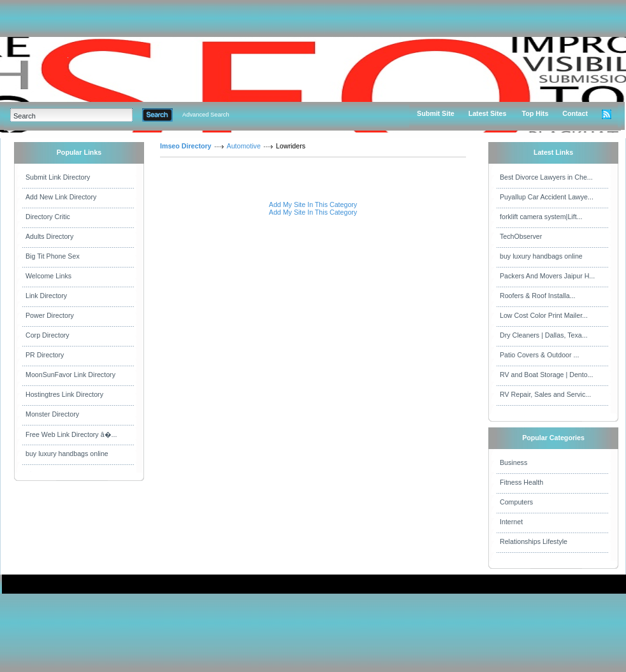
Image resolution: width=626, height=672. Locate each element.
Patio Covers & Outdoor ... (539, 355)
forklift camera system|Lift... (541, 217)
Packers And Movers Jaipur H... (547, 276)
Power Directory (50, 315)
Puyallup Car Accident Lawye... (547, 197)
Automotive (244, 146)
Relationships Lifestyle (534, 541)
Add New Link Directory (61, 197)
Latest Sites (488, 113)
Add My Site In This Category (313, 204)
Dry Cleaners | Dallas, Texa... (544, 335)
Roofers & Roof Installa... (537, 296)
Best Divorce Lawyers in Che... (546, 177)
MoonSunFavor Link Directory (70, 375)
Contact (575, 113)
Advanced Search (206, 115)
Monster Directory (52, 414)
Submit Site (436, 113)
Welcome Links (48, 276)
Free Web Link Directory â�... (71, 434)
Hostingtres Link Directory (64, 394)
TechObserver (521, 236)
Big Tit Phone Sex (53, 256)
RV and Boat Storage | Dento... (547, 375)
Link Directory (46, 296)
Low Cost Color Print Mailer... (544, 315)
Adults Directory (49, 236)
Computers (516, 502)
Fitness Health (521, 482)
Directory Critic (48, 217)
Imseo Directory (186, 146)
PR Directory (45, 355)
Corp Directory (47, 335)
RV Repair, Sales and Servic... (545, 394)
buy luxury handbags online (67, 454)
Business (513, 462)
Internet (511, 522)
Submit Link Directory (58, 177)
